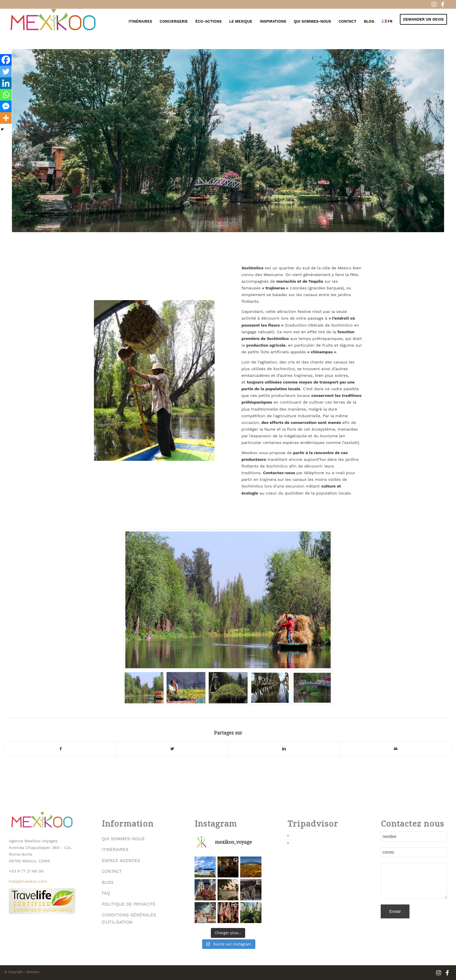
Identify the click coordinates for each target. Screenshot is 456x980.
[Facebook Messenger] (6, 106)
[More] (6, 118)
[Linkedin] (6, 83)
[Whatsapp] (6, 95)
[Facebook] (6, 60)
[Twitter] (6, 71)
